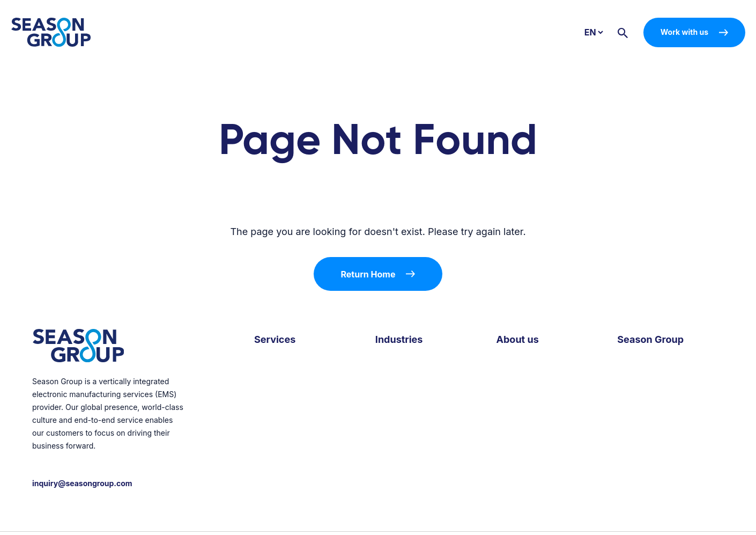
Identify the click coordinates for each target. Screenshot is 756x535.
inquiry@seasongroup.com (82, 483)
